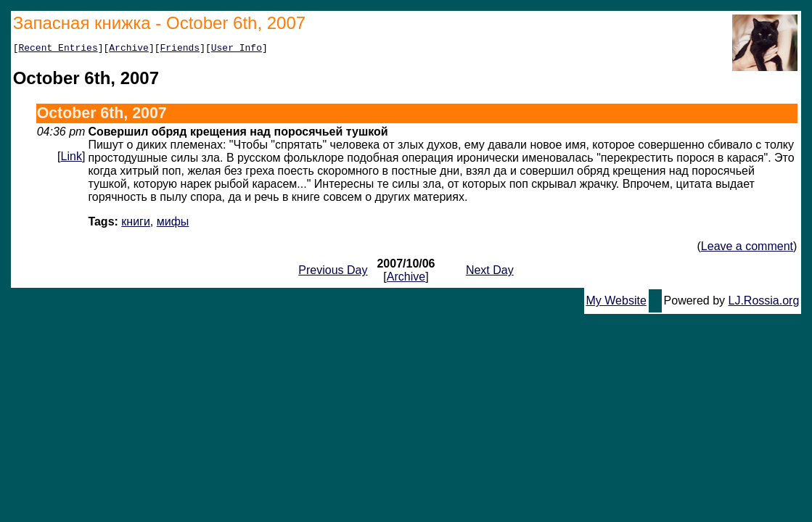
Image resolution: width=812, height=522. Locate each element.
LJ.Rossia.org (764, 303)
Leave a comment (747, 248)
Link (71, 158)
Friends (180, 49)
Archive (129, 49)
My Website (616, 303)
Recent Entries (58, 49)
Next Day (490, 272)
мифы (173, 224)
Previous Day (333, 272)
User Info (237, 49)
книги (136, 224)
